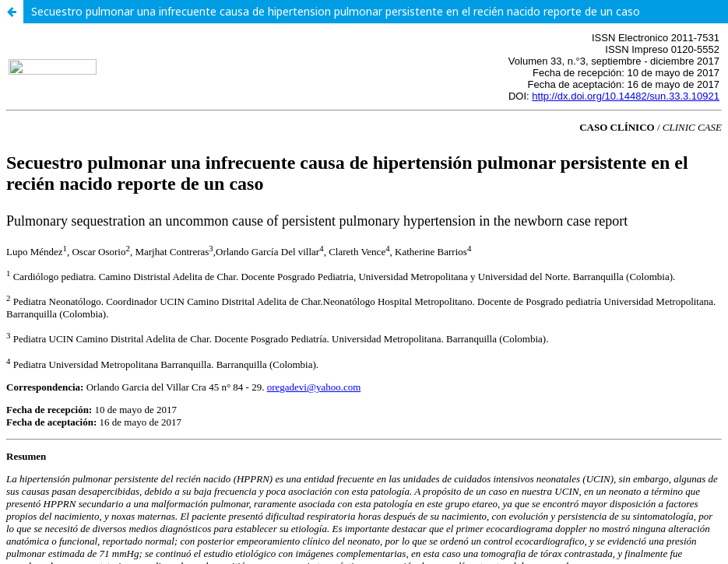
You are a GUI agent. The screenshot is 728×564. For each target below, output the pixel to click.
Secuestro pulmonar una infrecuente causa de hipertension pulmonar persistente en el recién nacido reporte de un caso (336, 11)
